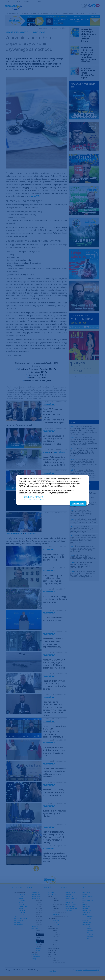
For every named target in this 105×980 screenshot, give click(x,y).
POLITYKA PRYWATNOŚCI (34, 499)
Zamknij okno (78, 504)
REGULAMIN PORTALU (33, 497)
